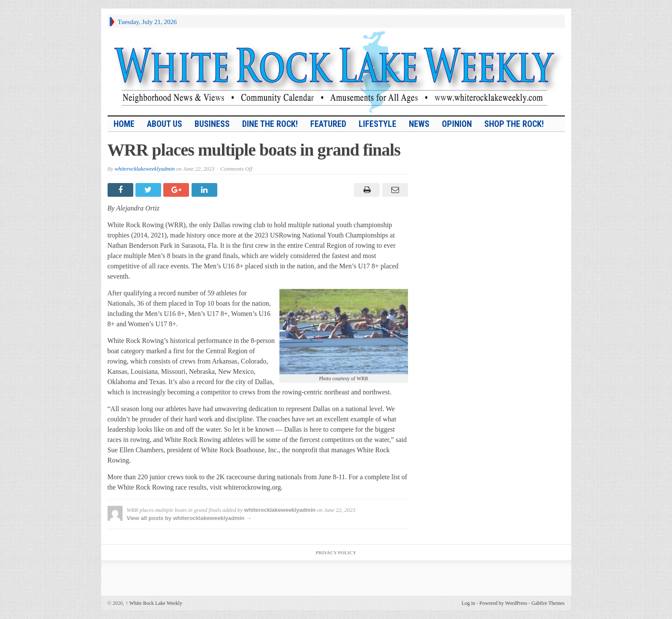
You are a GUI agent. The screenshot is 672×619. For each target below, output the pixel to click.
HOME (124, 124)
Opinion (457, 124)
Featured (328, 124)
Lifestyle (378, 124)
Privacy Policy (336, 553)
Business (212, 124)
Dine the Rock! (270, 124)
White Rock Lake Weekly (154, 603)
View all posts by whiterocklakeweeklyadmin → (189, 518)
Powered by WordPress (503, 603)
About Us (165, 124)
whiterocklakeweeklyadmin (144, 169)
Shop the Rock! (514, 124)
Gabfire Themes (548, 603)
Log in (468, 603)
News (419, 124)
